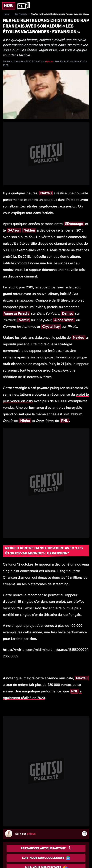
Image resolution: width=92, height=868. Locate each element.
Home (7, 14)
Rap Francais (21, 14)
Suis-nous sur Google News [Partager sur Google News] (46, 858)
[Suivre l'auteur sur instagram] (84, 834)
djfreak (49, 62)
